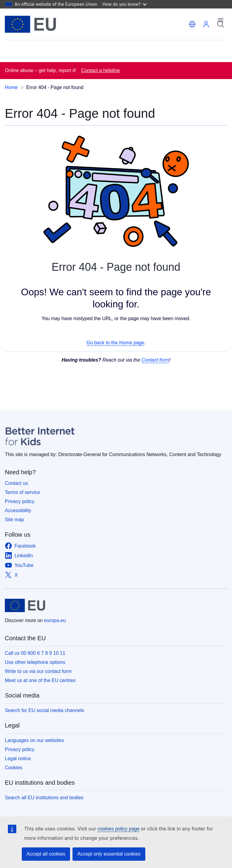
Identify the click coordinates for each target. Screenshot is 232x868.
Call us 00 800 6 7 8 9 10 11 (35, 653)
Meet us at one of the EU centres (40, 680)
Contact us (16, 483)
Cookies (14, 768)
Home (11, 87)
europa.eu (55, 620)
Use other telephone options (35, 662)
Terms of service (22, 492)
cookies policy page (118, 829)
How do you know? (125, 4)
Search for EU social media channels (44, 710)
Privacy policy (20, 501)
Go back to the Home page (115, 343)
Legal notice (18, 759)
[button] (192, 24)
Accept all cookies (46, 854)
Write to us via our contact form (38, 671)
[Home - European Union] (31, 24)
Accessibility (18, 510)
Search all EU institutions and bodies (44, 798)
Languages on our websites (34, 740)
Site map (14, 520)
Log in (206, 24)
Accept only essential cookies (109, 854)
